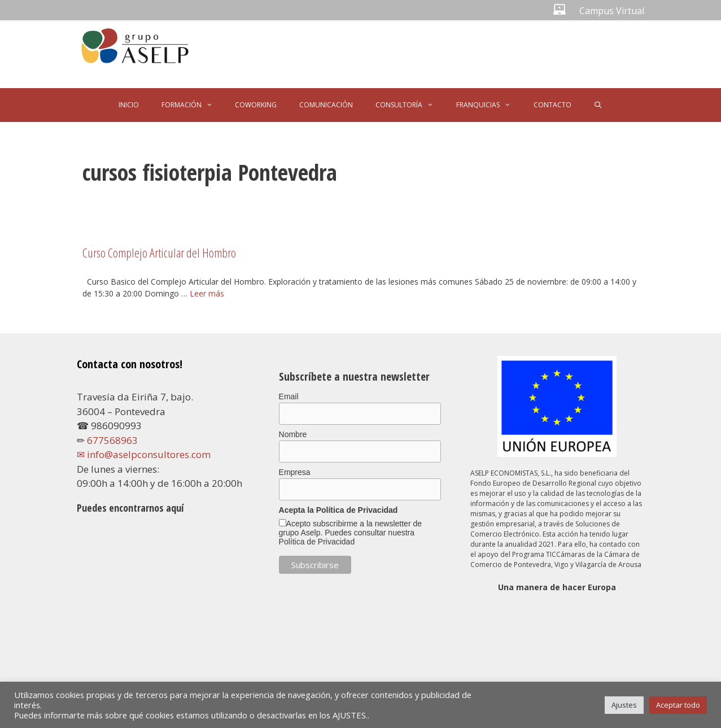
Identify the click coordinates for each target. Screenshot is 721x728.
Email (289, 396)
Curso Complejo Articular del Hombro (159, 252)
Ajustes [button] (624, 705)
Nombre (293, 434)
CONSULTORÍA (410, 105)
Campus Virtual (612, 11)
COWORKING (256, 105)
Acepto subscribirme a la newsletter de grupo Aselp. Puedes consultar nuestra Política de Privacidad (350, 533)
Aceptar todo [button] (678, 705)
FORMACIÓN (193, 105)
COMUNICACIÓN (326, 105)
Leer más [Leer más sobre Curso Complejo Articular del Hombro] (207, 293)
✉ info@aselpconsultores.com (144, 454)
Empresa (295, 472)
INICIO (129, 105)
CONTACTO (552, 105)
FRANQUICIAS (489, 105)
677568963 (112, 440)
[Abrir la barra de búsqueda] (598, 105)
